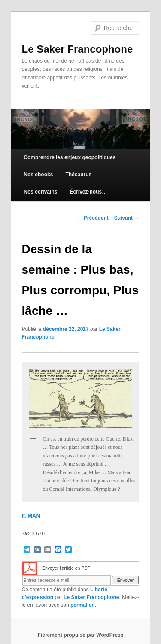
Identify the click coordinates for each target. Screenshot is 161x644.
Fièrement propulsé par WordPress (81, 635)
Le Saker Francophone (77, 49)
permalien (83, 605)
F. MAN (31, 516)
